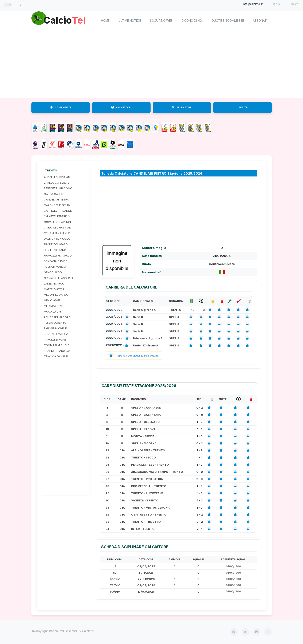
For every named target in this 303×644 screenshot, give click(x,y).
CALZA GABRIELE (55, 194)
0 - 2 (200, 408)
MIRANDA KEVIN (54, 306)
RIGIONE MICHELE (55, 328)
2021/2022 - (118, 345)
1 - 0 (200, 436)
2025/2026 (114, 310)
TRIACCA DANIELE (56, 356)
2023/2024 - (118, 331)
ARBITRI (243, 107)
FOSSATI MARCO (55, 267)
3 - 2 (200, 514)
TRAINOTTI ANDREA (57, 351)
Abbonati (260, 21)
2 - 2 (200, 522)
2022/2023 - (118, 338)
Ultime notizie (130, 21)
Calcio (67, 20)
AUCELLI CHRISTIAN (57, 177)
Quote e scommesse (228, 21)
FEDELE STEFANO (55, 250)
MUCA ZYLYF (53, 311)
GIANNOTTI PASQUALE (59, 278)
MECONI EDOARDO (56, 295)
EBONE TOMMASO (56, 244)
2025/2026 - (118, 317)
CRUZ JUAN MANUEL (58, 233)
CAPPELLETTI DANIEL (58, 211)
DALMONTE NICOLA (57, 239)
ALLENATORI (182, 107)
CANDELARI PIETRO (57, 199)
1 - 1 (200, 429)
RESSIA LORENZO (55, 323)
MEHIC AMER (52, 300)
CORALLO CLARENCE (58, 222)
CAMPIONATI (61, 107)
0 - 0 (200, 415)
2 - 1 (200, 529)
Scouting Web (161, 21)
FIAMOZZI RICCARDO (58, 255)
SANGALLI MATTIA (56, 334)
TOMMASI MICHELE (56, 345)
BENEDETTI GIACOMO (58, 188)
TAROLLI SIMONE (55, 339)
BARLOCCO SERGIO (57, 183)
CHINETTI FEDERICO (57, 216)
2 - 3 (200, 500)
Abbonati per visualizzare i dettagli (134, 356)
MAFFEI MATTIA (54, 289)
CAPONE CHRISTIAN (57, 205)
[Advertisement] (152, 64)
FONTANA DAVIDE (55, 261)
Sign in (276, 4)
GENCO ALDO (53, 272)
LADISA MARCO (54, 283)
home (105, 21)
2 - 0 (200, 479)
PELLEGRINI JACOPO (57, 317)
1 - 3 (200, 486)
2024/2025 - (118, 324)
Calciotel (88, 631)
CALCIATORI (121, 107)
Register (294, 4)
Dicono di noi (192, 21)
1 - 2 (200, 422)
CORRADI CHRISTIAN (57, 227)
